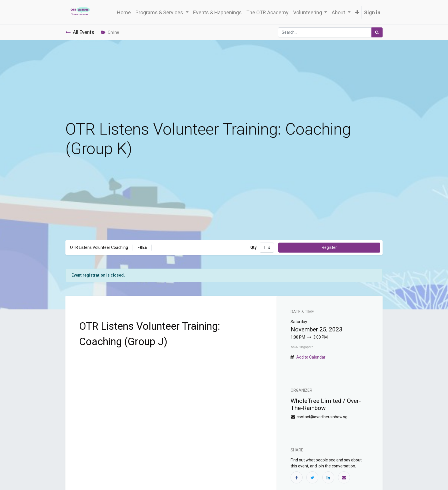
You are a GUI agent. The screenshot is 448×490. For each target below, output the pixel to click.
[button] (357, 12)
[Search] (377, 32)
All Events (80, 32)
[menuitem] (124, 12)
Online (110, 32)
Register (329, 247)
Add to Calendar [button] (311, 357)
